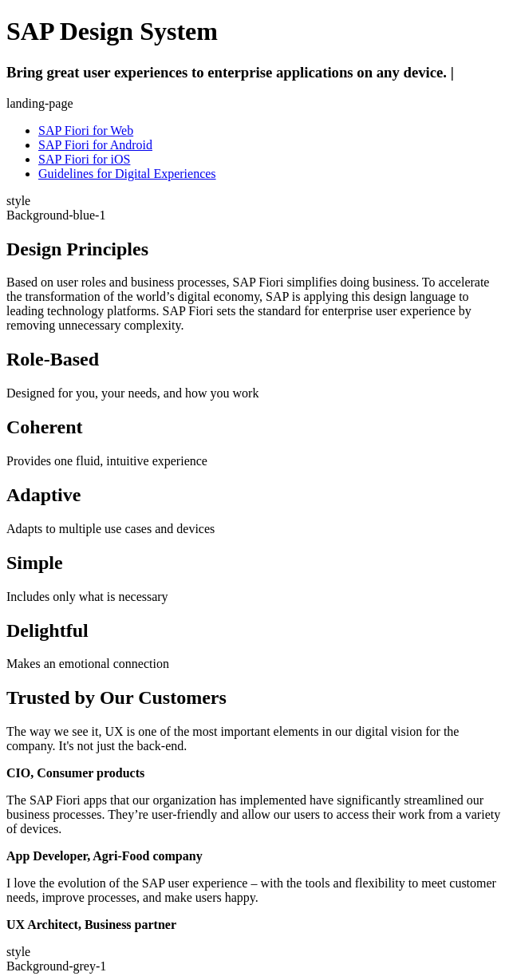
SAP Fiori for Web (86, 130)
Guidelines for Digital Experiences (127, 174)
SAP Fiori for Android (95, 145)
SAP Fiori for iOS (84, 159)
